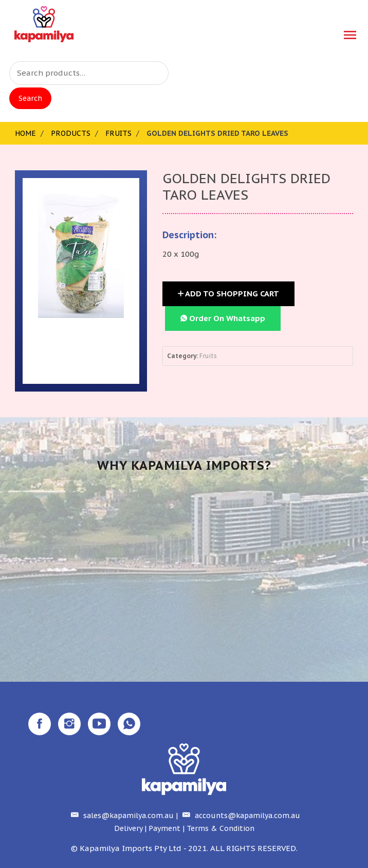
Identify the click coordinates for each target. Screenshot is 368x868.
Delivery (128, 828)
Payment (164, 828)
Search (30, 98)
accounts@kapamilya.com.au (240, 816)
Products (71, 133)
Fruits (118, 133)
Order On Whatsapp (223, 318)
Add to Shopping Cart (228, 294)
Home (25, 133)
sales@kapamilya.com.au (121, 816)
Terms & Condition (220, 828)
